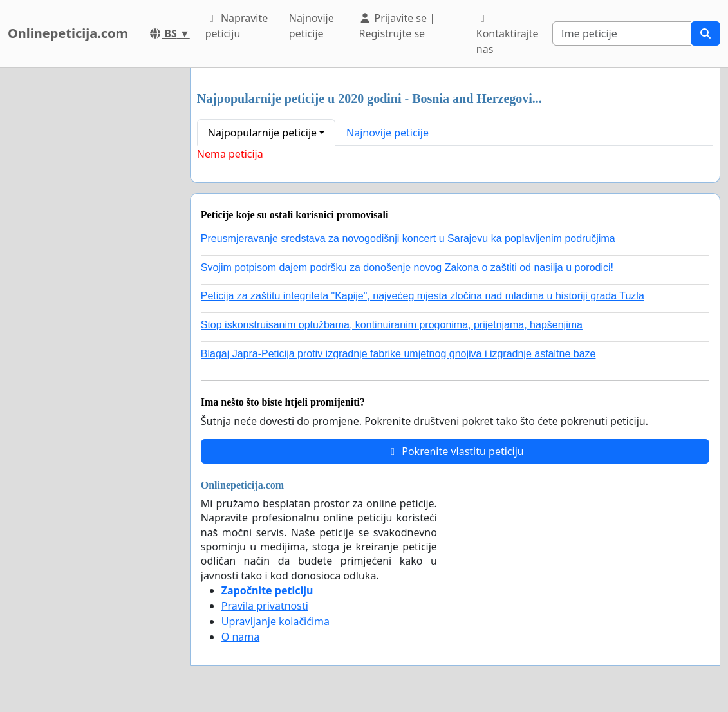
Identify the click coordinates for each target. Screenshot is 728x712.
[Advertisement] (91, 261)
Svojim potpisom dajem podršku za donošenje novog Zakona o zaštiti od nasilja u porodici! (407, 267)
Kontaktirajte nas (508, 35)
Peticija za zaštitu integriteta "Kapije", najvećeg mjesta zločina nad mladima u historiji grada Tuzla (423, 296)
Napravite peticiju (237, 26)
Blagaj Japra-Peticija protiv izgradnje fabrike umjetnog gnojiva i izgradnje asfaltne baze (398, 354)
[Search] (622, 33)
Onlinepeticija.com (68, 33)
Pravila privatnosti (265, 606)
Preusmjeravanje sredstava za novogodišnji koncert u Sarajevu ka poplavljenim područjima (408, 239)
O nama (240, 637)
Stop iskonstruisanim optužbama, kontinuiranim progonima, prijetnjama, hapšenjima (392, 325)
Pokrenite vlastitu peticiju (455, 451)
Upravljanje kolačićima (275, 621)
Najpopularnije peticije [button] (262, 133)
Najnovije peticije (312, 26)
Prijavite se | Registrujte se (397, 26)
